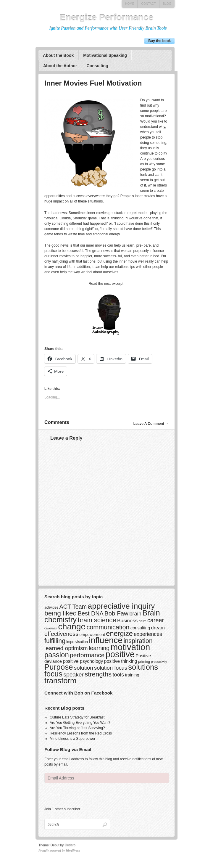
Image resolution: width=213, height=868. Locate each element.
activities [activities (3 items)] (51, 607)
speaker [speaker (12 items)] (73, 675)
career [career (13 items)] (156, 620)
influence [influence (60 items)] (106, 640)
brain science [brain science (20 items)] (97, 620)
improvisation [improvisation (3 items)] (77, 642)
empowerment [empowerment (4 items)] (92, 635)
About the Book (58, 55)
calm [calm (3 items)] (143, 621)
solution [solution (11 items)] (84, 668)
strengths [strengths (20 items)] (98, 674)
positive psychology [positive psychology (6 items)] (83, 661)
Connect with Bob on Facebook (78, 693)
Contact (149, 4)
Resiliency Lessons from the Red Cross (81, 733)
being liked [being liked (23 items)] (61, 613)
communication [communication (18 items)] (108, 627)
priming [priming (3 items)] (144, 662)
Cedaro (70, 845)
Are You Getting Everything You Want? (80, 723)
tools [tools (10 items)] (118, 675)
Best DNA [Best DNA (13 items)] (91, 613)
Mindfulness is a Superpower (72, 739)
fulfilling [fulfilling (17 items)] (55, 641)
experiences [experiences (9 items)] (148, 634)
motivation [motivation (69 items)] (130, 647)
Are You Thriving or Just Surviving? (77, 728)
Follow (55, 795)
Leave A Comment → (151, 424)
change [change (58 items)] (72, 626)
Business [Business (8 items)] (127, 621)
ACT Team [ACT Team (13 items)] (73, 607)
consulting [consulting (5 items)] (140, 628)
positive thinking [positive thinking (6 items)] (121, 661)
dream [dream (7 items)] (158, 628)
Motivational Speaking (105, 55)
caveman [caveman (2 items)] (51, 628)
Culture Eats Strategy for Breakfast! (78, 717)
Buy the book (159, 41)
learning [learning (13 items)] (99, 648)
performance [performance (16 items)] (87, 655)
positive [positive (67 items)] (120, 654)
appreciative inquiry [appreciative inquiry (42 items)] (121, 606)
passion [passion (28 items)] (57, 655)
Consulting (97, 66)
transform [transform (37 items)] (60, 681)
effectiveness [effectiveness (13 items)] (61, 634)
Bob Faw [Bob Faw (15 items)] (116, 613)
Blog (167, 4)
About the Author (60, 66)
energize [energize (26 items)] (119, 634)
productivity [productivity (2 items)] (159, 662)
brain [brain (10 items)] (135, 614)
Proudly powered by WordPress (59, 851)
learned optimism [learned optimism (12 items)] (66, 648)
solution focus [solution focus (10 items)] (111, 668)
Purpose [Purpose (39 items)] (59, 667)
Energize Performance (107, 17)
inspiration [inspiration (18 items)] (138, 641)
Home (130, 4)
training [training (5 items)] (132, 675)
